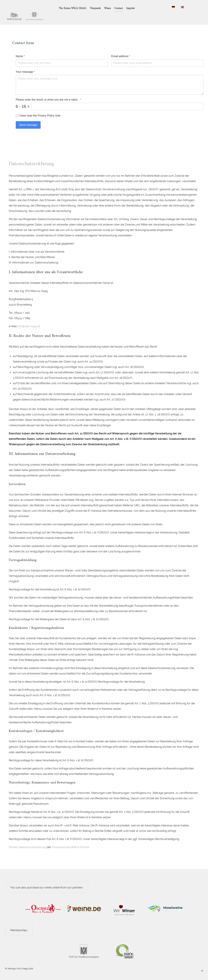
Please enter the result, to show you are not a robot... (48, 92)
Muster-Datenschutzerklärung (27, 840)
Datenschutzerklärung (31, 156)
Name (20, 49)
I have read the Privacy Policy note (40, 108)
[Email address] (157, 55)
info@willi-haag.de (29, 319)
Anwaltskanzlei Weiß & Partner (71, 840)
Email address (121, 49)
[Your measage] (110, 77)
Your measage (25, 64)
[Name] (62, 55)
